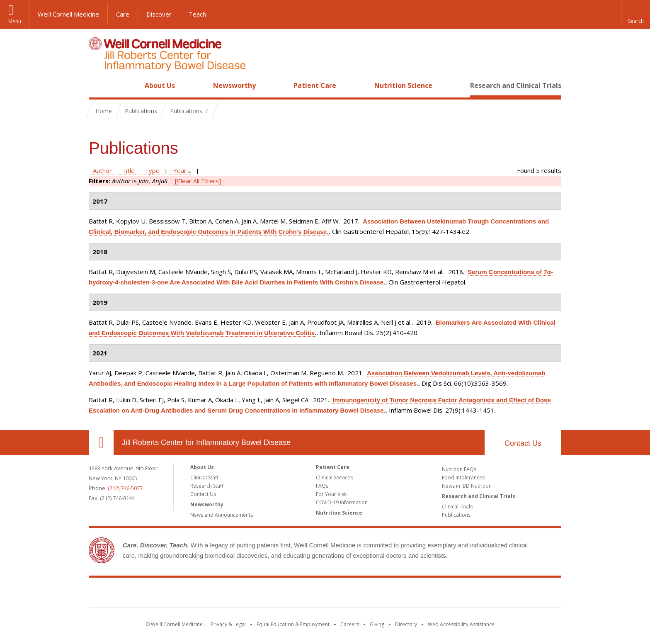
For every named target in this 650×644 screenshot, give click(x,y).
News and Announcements (222, 515)
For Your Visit (331, 494)
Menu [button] (15, 21)
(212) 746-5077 (125, 488)
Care (123, 14)
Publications (456, 515)
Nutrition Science (403, 85)
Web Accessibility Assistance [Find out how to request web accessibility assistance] (461, 624)
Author (102, 170)
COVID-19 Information (342, 502)
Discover (159, 14)
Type (152, 170)
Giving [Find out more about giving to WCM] (377, 624)
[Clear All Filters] (198, 181)
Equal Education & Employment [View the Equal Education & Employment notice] (293, 624)
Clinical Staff (204, 478)
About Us (160, 85)
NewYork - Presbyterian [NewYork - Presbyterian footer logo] (394, 594)
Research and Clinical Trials (516, 85)
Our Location (101, 442)
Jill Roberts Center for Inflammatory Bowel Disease (206, 442)
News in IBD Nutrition (467, 486)
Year (180, 170)
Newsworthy (234, 85)
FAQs (322, 486)
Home (98, 85)
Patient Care (315, 85)
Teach (197, 14)
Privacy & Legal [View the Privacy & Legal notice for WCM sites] (228, 624)
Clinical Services (334, 478)
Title (128, 170)
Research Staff (207, 486)
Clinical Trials (457, 507)
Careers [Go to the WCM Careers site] (350, 624)
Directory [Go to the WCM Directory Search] (406, 624)
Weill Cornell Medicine (68, 14)
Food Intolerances (463, 478)
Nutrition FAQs (459, 469)
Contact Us (523, 443)
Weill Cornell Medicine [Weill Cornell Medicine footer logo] (264, 594)
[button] (635, 15)
